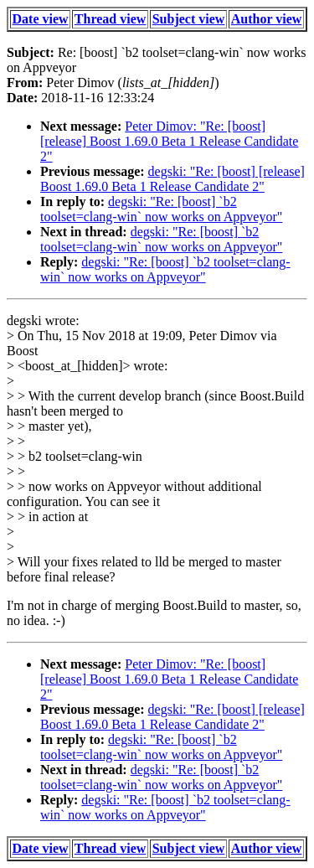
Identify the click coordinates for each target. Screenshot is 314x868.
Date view (41, 19)
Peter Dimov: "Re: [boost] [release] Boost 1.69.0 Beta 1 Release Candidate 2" (169, 141)
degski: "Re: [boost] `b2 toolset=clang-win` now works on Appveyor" (161, 209)
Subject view (189, 19)
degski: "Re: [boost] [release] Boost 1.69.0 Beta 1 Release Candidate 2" (172, 179)
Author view (267, 19)
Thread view (110, 19)
